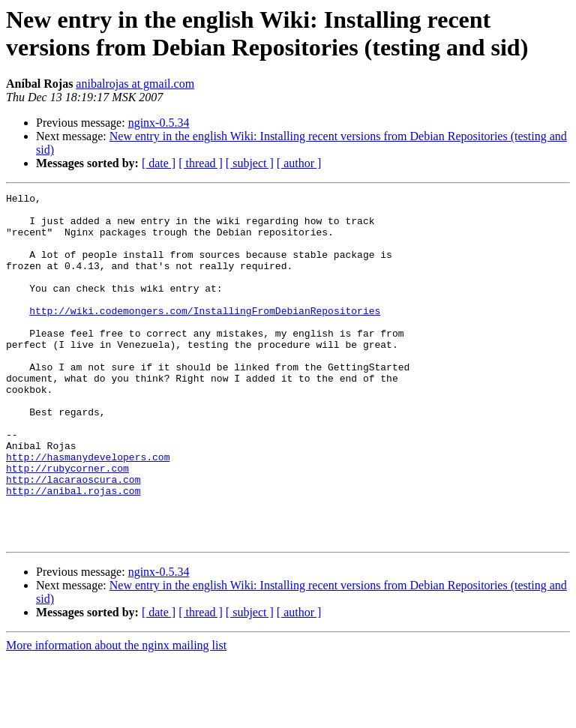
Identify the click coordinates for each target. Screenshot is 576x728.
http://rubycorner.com (67, 524)
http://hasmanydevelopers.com (88, 511)
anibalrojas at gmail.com (135, 84)
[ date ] (159, 163)
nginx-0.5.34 (159, 123)
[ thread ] (201, 163)
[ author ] (299, 163)
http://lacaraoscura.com (73, 538)
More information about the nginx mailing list (116, 715)
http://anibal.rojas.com (73, 551)
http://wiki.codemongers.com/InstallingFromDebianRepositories (205, 335)
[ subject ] (250, 163)
